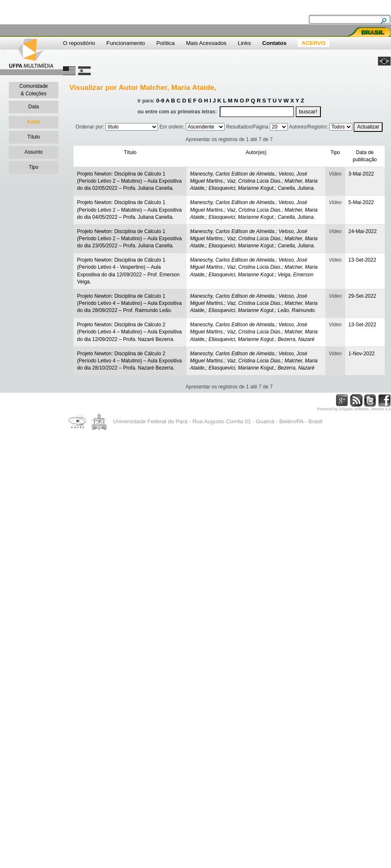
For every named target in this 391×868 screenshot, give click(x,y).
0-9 (160, 101)
